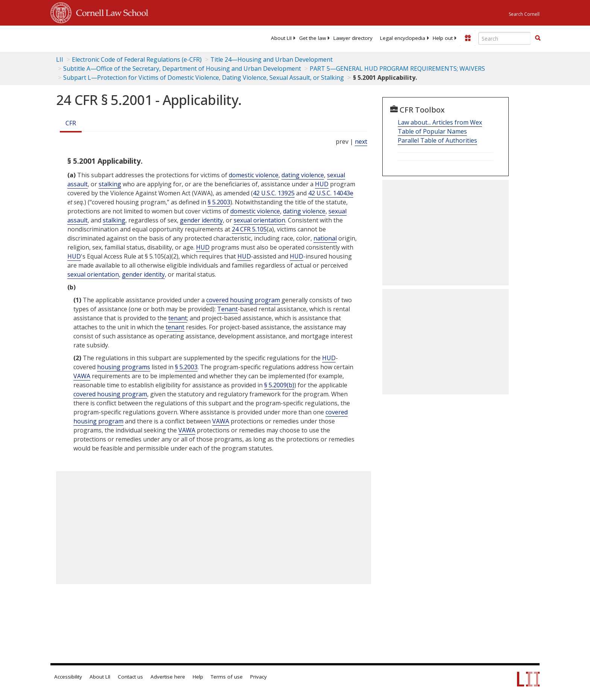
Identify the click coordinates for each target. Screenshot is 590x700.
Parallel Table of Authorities (437, 140)
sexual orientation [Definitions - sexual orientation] (259, 220)
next (361, 142)
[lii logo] (135, 38)
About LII (281, 38)
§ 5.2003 (219, 202)
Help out (443, 38)
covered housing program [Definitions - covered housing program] (243, 300)
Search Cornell (524, 14)
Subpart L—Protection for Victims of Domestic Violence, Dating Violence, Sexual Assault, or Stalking (204, 78)
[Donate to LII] (468, 38)
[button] (538, 38)
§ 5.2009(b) (279, 385)
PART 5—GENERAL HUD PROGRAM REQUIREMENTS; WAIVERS (397, 68)
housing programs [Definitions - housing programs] (124, 367)
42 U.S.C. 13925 (274, 193)
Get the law (312, 38)
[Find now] (538, 38)
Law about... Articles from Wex (440, 122)
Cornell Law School (110, 12)
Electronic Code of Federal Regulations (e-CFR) (137, 59)
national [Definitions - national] (325, 238)
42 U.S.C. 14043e (331, 193)
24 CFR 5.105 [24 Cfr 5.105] (249, 229)
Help (198, 677)
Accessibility (68, 677)
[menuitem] (281, 38)
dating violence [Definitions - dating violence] (303, 175)
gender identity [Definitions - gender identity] (201, 220)
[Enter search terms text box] (505, 38)
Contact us (130, 677)
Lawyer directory (353, 38)
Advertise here (168, 677)
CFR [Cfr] (71, 123)
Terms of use (227, 677)
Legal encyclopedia (403, 38)
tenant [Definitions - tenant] (178, 318)
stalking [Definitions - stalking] (110, 184)
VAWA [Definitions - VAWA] (82, 376)
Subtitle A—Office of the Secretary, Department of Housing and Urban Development (182, 68)
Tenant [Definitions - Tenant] (227, 309)
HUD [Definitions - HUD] (322, 184)
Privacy (259, 677)
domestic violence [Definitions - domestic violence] (254, 175)
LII (60, 59)
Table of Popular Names (432, 131)
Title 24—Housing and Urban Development (271, 59)
